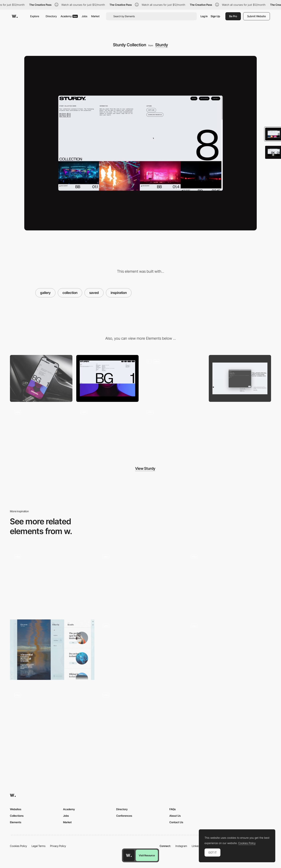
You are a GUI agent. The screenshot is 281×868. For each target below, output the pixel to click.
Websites (16, 809)
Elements (16, 822)
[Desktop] (108, 378)
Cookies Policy (18, 846)
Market (95, 16)
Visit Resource (147, 855)
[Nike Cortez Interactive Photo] (52, 581)
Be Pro (233, 16)
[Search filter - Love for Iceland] (52, 650)
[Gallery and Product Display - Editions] (52, 719)
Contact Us (176, 822)
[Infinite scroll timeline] (140, 719)
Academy (69, 16)
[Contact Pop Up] (240, 378)
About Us (175, 816)
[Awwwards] (15, 16)
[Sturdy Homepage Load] (174, 429)
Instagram (181, 846)
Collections (17, 816)
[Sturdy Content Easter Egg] (108, 429)
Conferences (124, 816)
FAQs (173, 809)
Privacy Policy (58, 846)
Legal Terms (39, 846)
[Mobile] (41, 378)
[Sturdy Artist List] (41, 429)
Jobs (84, 16)
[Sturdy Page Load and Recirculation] (174, 378)
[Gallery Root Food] (229, 651)
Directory (51, 16)
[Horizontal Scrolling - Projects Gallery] (140, 650)
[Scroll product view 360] (140, 581)
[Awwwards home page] (129, 855)
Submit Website (257, 16)
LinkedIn (197, 846)
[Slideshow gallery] (229, 582)
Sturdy (162, 45)
